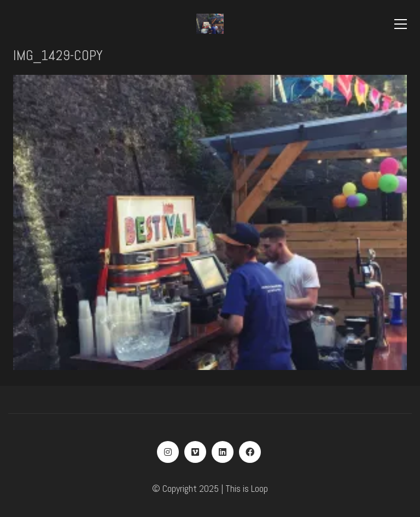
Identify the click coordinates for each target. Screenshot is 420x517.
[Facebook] (250, 452)
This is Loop (247, 488)
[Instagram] (168, 452)
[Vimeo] (195, 452)
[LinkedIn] (223, 452)
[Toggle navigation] (401, 24)
